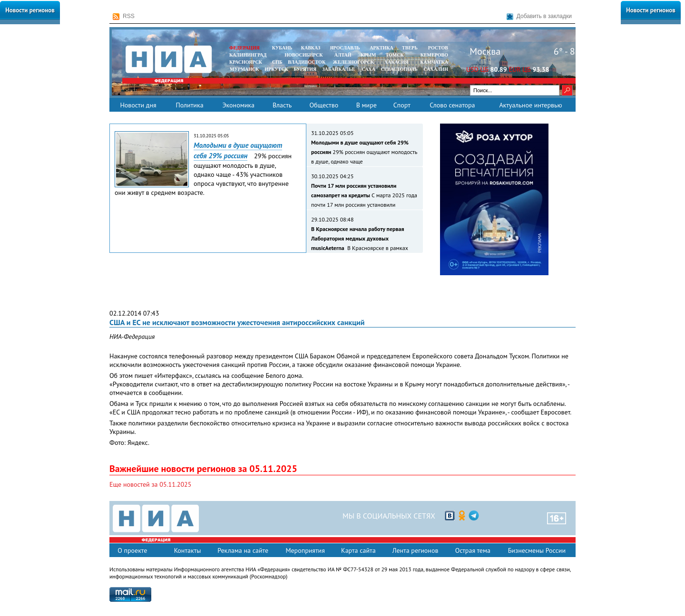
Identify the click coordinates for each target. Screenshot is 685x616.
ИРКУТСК (276, 69)
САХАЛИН (436, 69)
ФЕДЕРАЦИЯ (245, 48)
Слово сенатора (452, 105)
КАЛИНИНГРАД (248, 55)
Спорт (402, 105)
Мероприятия (305, 550)
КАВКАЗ (311, 48)
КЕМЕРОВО (434, 55)
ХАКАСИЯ (396, 62)
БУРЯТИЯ (305, 69)
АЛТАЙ (343, 55)
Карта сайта (358, 550)
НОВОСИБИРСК (303, 55)
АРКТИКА (382, 48)
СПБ (277, 62)
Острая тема (473, 550)
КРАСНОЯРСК (246, 62)
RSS (124, 16)
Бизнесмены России (537, 550)
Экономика (238, 105)
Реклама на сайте (243, 550)
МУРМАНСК (245, 69)
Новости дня (138, 105)
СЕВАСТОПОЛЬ (399, 69)
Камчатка (434, 62)
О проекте (132, 550)
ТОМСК (396, 55)
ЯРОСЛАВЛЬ (345, 48)
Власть (282, 105)
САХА (368, 69)
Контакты (188, 550)
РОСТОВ (438, 48)
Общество (324, 105)
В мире (367, 105)
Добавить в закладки (539, 16)
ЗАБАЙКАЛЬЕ (339, 69)
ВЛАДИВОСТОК (307, 62)
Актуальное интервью (530, 105)
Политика (189, 105)
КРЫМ (368, 55)
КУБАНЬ (282, 48)
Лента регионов (416, 550)
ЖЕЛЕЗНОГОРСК (353, 62)
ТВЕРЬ (410, 48)
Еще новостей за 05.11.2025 (150, 484)
